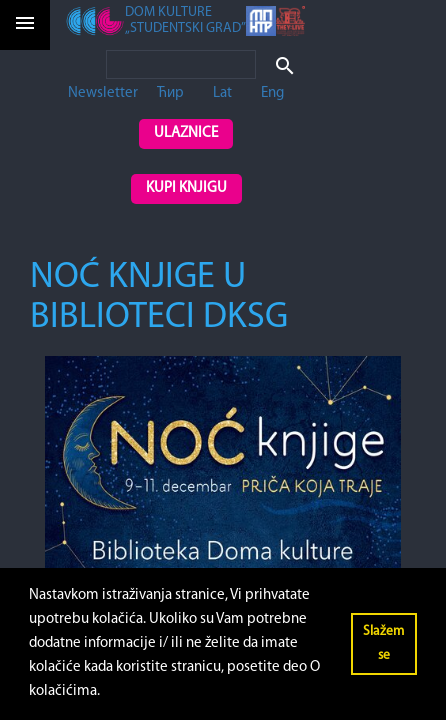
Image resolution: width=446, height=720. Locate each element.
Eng (272, 93)
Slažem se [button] (383, 643)
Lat (222, 93)
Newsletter (103, 93)
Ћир (170, 93)
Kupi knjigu (186, 188)
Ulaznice (186, 133)
